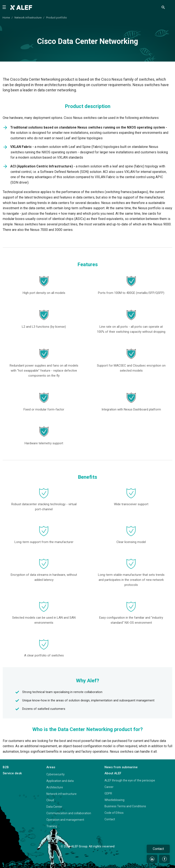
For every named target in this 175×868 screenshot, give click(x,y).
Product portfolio (57, 18)
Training (52, 826)
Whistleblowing (114, 800)
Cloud (50, 800)
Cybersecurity (56, 774)
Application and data (60, 781)
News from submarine (121, 767)
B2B (6, 767)
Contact (110, 819)
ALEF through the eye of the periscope (130, 780)
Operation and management (65, 820)
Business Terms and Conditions (125, 806)
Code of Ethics (114, 813)
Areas (51, 767)
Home (6, 18)
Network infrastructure (28, 18)
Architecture (55, 787)
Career (109, 787)
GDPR (108, 793)
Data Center (54, 807)
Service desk (12, 773)
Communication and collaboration (69, 813)
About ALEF (113, 773)
